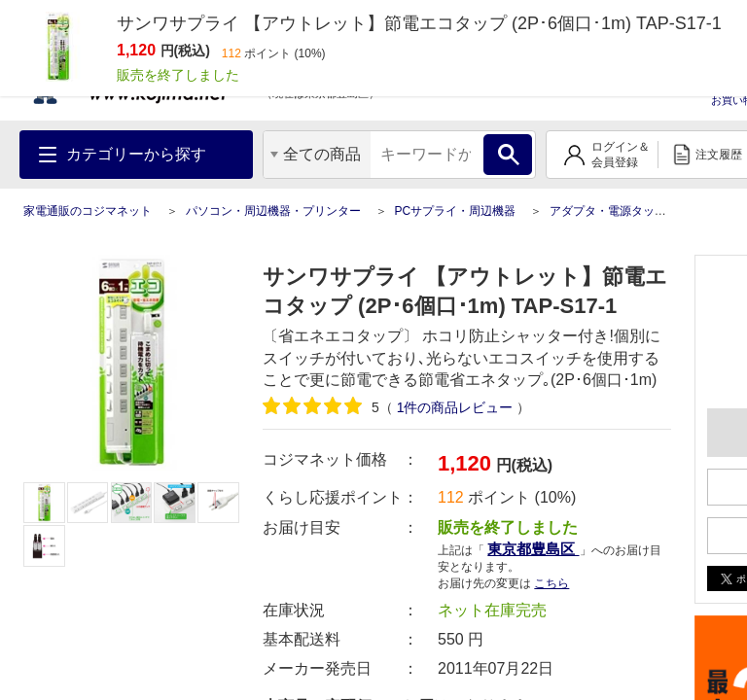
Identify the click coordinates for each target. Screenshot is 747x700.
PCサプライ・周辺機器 (455, 211)
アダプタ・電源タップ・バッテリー (643, 211)
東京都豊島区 (533, 549)
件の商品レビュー (455, 407)
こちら (551, 583)
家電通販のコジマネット (88, 211)
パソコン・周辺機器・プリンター (273, 211)
